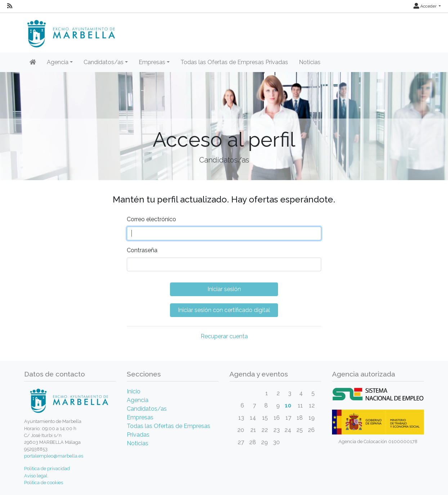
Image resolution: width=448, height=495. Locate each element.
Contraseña (142, 250)
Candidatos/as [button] (104, 62)
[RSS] (10, 6)
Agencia (138, 400)
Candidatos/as (147, 409)
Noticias (310, 62)
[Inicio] (33, 62)
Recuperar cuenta (224, 336)
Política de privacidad (47, 469)
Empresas (140, 417)
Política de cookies (44, 483)
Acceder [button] (425, 6)
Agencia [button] (58, 62)
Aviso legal (36, 476)
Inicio (134, 391)
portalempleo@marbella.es (54, 456)
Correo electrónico (151, 219)
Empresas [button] (152, 62)
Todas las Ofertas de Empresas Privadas (234, 62)
